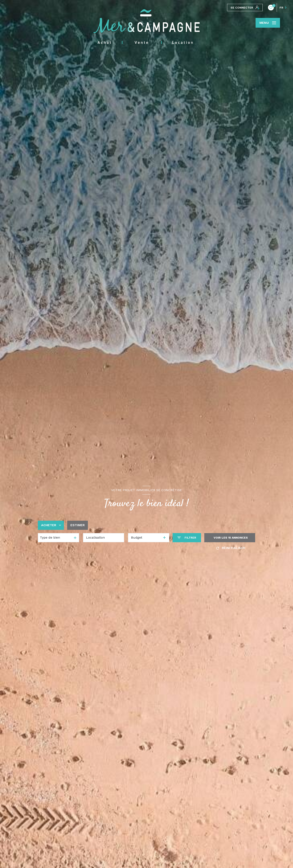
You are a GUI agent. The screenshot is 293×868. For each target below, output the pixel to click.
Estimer (78, 525)
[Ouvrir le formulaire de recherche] (187, 538)
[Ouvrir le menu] (268, 23)
